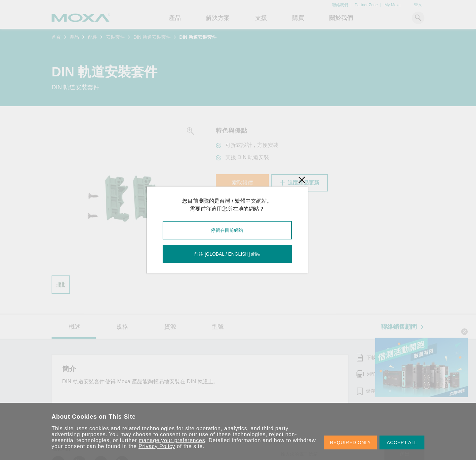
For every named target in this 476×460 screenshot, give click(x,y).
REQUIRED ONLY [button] (350, 442)
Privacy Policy (157, 446)
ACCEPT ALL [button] (402, 442)
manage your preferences (172, 440)
